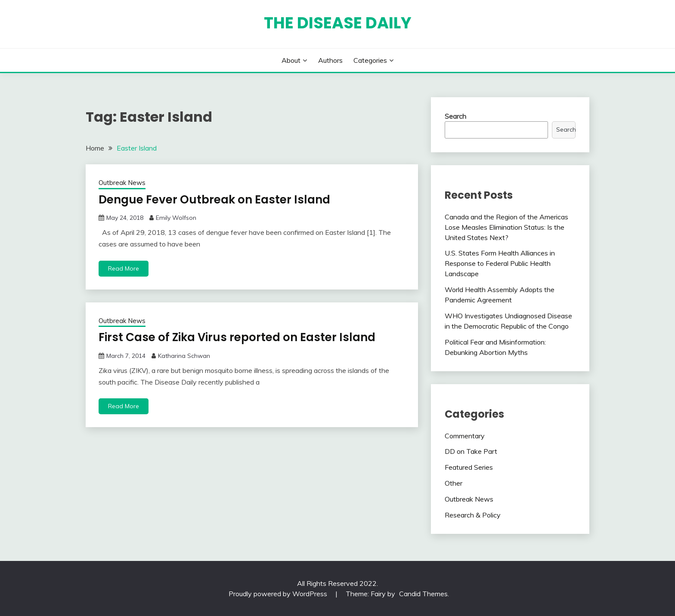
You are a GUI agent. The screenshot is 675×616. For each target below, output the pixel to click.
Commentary (465, 436)
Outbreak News (122, 183)
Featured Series (469, 467)
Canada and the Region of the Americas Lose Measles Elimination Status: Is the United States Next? (506, 227)
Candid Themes (423, 594)
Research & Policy (473, 515)
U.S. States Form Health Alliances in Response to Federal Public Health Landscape (500, 263)
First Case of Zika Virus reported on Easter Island (237, 337)
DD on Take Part (471, 451)
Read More (124, 268)
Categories (370, 60)
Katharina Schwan (184, 356)
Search (455, 116)
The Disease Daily (338, 23)
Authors (330, 60)
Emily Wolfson (176, 218)
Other (454, 483)
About (291, 60)
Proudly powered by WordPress (279, 594)
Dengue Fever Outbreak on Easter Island (214, 200)
